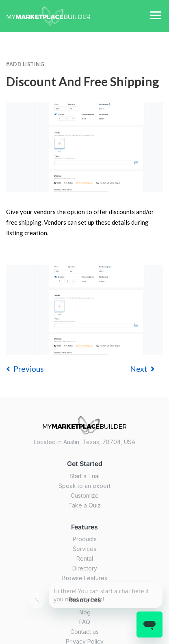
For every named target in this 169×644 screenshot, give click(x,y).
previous (25, 369)
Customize (85, 495)
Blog (84, 612)
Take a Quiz (84, 505)
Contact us (84, 632)
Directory (85, 568)
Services (84, 549)
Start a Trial (84, 476)
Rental (85, 558)
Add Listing (27, 64)
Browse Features (85, 578)
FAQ (85, 622)
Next (142, 369)
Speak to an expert (84, 486)
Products (85, 539)
